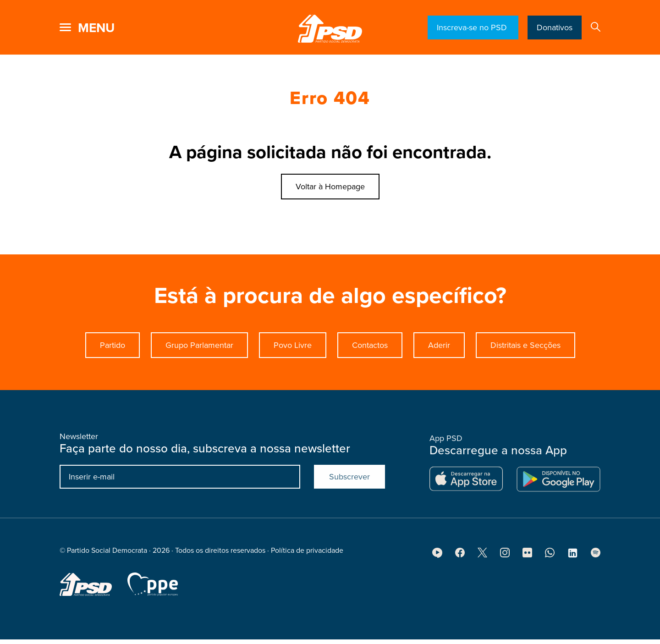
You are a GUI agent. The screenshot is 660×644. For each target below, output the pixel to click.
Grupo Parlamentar (199, 345)
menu (96, 28)
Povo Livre (293, 345)
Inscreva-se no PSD (473, 28)
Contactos (370, 345)
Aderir (439, 345)
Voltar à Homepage (330, 187)
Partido (113, 345)
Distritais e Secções (525, 345)
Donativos (555, 28)
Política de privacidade (307, 554)
